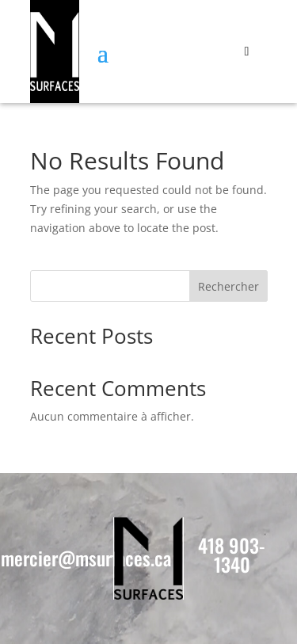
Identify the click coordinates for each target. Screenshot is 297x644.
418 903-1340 (232, 554)
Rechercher (228, 286)
